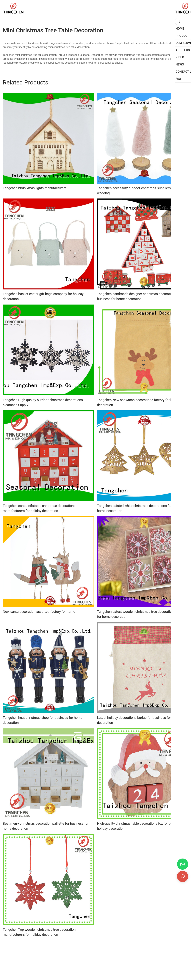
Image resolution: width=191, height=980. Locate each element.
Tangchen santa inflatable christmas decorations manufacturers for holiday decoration (39, 508)
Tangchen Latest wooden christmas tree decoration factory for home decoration (141, 614)
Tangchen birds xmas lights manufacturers (35, 188)
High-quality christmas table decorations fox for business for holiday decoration (142, 826)
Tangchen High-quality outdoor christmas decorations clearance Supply (43, 402)
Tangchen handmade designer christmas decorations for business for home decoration (139, 296)
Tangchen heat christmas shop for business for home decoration (43, 720)
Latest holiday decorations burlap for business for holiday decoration (140, 720)
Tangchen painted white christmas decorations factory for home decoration (140, 508)
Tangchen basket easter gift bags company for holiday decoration (43, 296)
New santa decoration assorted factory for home (39, 612)
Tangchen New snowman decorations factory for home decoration (138, 402)
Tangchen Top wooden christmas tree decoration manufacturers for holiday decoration (39, 932)
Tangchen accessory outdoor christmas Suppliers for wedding (136, 190)
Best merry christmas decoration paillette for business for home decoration (46, 826)
